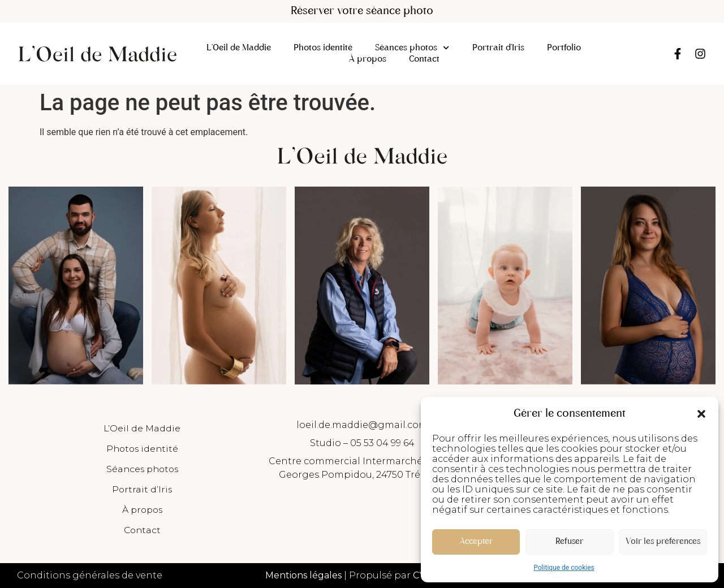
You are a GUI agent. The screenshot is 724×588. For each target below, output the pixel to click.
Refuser (569, 542)
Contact (424, 59)
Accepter (476, 542)
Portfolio (564, 48)
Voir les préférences (663, 542)
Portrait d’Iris (498, 48)
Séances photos (412, 48)
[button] (701, 414)
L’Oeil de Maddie (239, 48)
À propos (367, 59)
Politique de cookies (564, 568)
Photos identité (323, 48)
